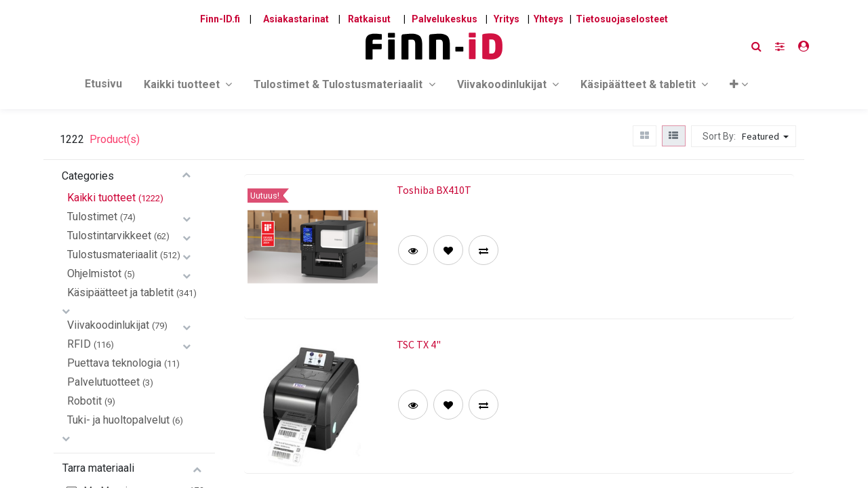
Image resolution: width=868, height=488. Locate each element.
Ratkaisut (369, 19)
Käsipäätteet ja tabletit (120, 292)
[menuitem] (103, 87)
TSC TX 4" (419, 344)
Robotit (84, 401)
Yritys (507, 19)
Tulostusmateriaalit (112, 255)
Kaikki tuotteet (101, 198)
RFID (79, 344)
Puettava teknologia (114, 363)
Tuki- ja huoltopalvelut (118, 420)
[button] (739, 87)
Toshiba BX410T (434, 190)
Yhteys (549, 19)
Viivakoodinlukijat (108, 325)
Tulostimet (92, 217)
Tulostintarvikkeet (109, 236)
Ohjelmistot (94, 273)
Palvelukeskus (445, 19)
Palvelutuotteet (103, 382)
